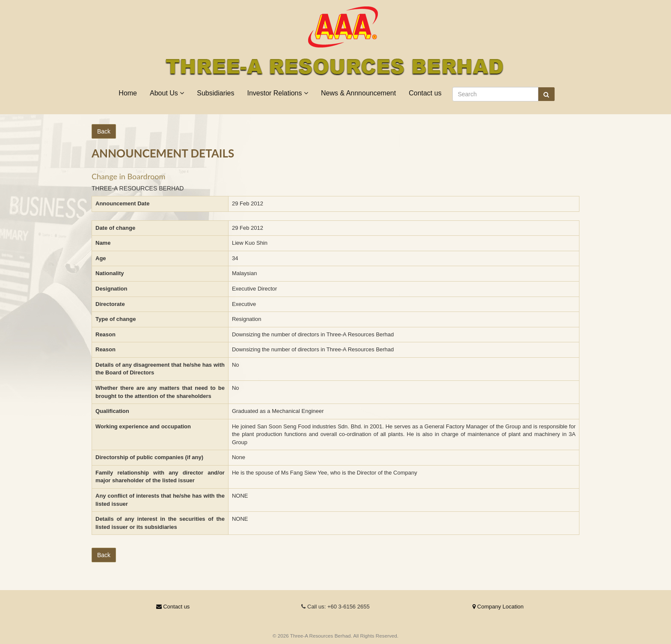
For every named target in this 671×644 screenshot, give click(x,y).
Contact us (425, 93)
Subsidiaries (215, 93)
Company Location (498, 607)
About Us (167, 93)
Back (104, 131)
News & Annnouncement (358, 93)
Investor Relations (278, 93)
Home (128, 93)
